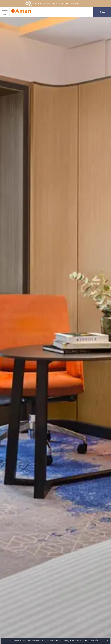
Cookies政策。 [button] (94, 641)
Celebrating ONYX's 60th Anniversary (56, 4)
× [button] (108, 641)
